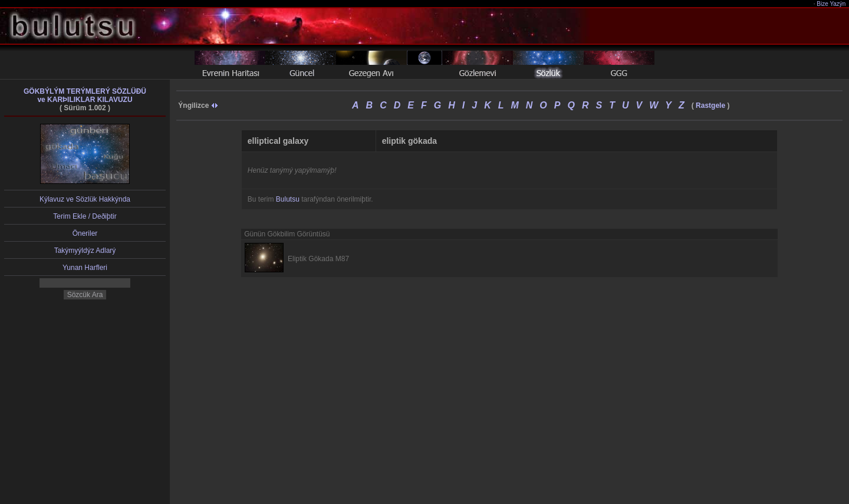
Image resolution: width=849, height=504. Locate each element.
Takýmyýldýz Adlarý (85, 251)
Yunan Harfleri (85, 268)
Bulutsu (288, 199)
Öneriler (85, 233)
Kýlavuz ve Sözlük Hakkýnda (85, 199)
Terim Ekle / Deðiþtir (85, 216)
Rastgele (710, 106)
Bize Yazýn (832, 4)
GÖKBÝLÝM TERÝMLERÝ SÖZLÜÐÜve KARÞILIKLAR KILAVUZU (85, 95)
